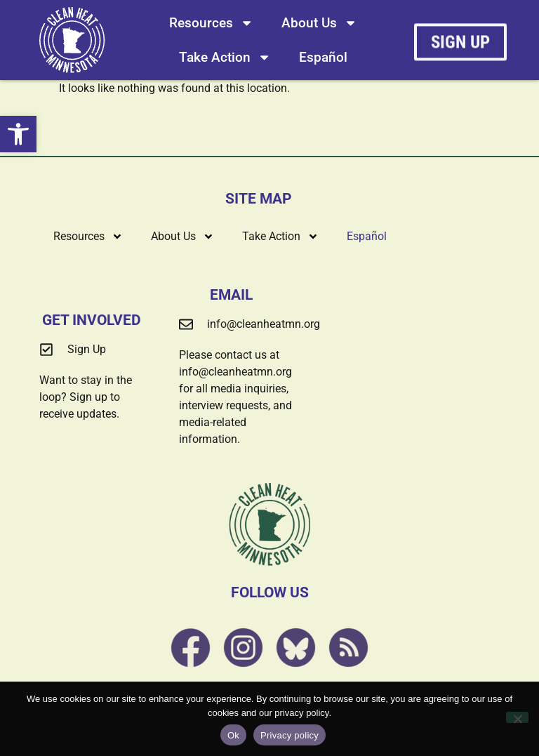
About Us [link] (319, 23)
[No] (517, 717)
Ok (233, 735)
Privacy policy (290, 735)
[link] (18, 134)
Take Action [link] (225, 57)
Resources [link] (211, 23)
